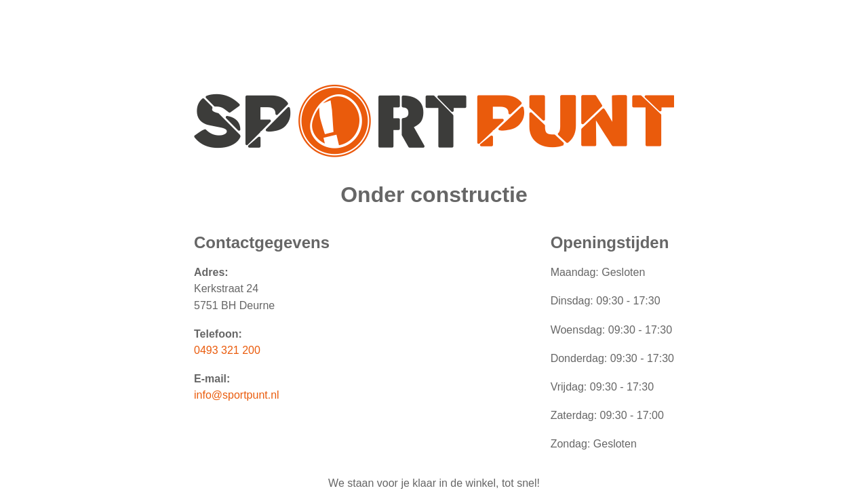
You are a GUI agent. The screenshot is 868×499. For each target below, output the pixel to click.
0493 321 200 (227, 350)
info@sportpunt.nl (237, 395)
